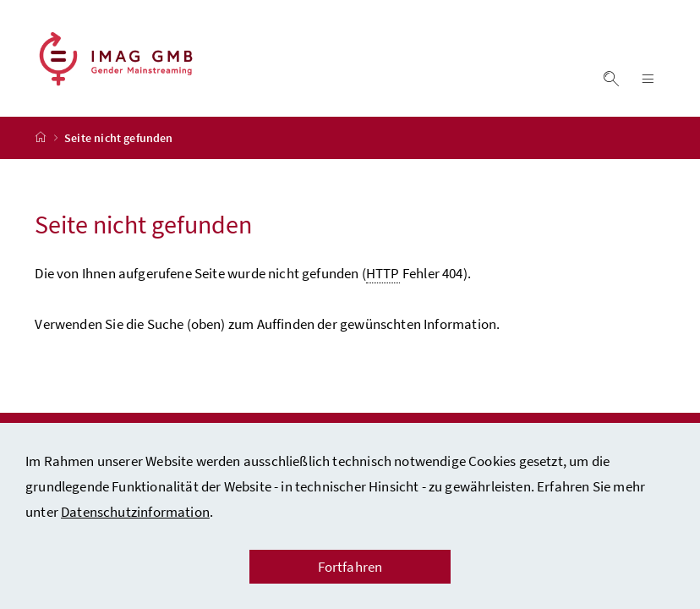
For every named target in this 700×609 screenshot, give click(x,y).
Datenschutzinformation (135, 512)
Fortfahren (350, 567)
